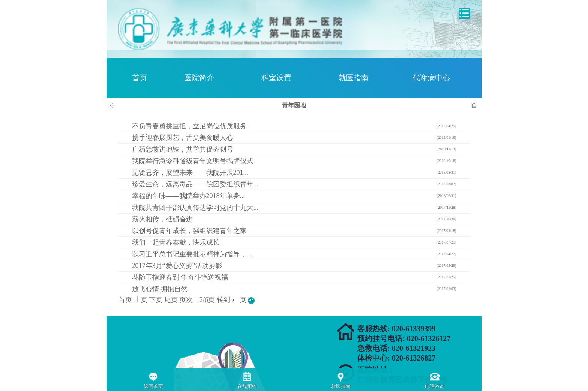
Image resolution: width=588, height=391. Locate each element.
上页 (141, 300)
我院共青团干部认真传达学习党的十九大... (195, 208)
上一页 (114, 105)
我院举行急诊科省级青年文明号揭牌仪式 (193, 161)
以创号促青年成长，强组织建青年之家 (189, 231)
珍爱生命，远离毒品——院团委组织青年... (195, 184)
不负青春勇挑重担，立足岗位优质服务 (189, 126)
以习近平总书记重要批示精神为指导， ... (193, 254)
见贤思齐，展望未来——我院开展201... (190, 173)
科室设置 (276, 78)
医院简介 (199, 78)
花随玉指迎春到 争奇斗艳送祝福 (180, 277)
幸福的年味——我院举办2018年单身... (189, 196)
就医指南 (354, 78)
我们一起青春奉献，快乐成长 (176, 242)
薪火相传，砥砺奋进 (162, 219)
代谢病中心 (431, 78)
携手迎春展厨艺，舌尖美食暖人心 (183, 138)
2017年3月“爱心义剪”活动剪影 (177, 266)
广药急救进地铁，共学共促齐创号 (183, 149)
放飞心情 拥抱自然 (160, 289)
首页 (139, 78)
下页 (156, 300)
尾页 (171, 300)
